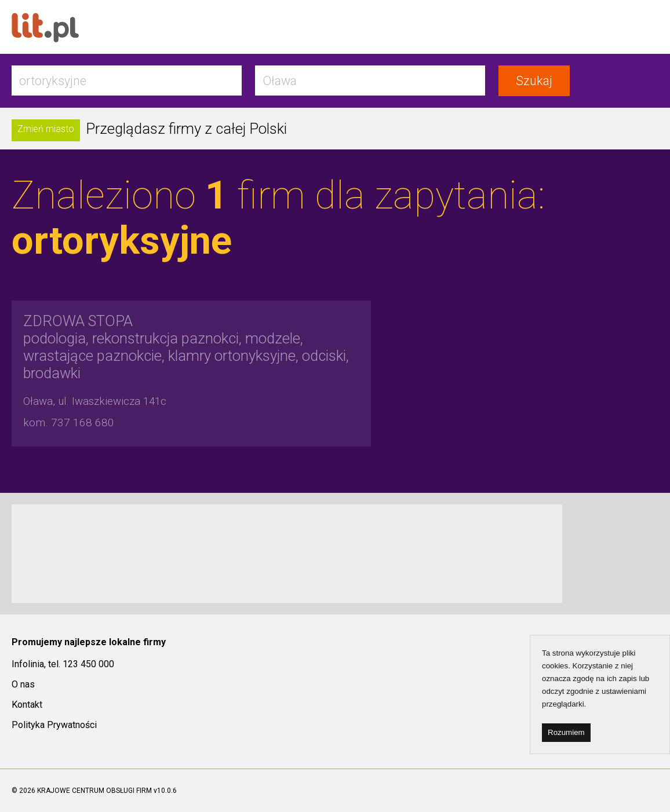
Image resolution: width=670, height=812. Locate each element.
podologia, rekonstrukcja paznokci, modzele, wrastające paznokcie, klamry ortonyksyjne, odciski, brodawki (186, 347)
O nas (23, 684)
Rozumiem (566, 732)
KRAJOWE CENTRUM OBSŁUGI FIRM (94, 791)
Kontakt (27, 705)
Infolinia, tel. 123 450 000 (63, 664)
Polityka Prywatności (54, 725)
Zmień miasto (46, 129)
